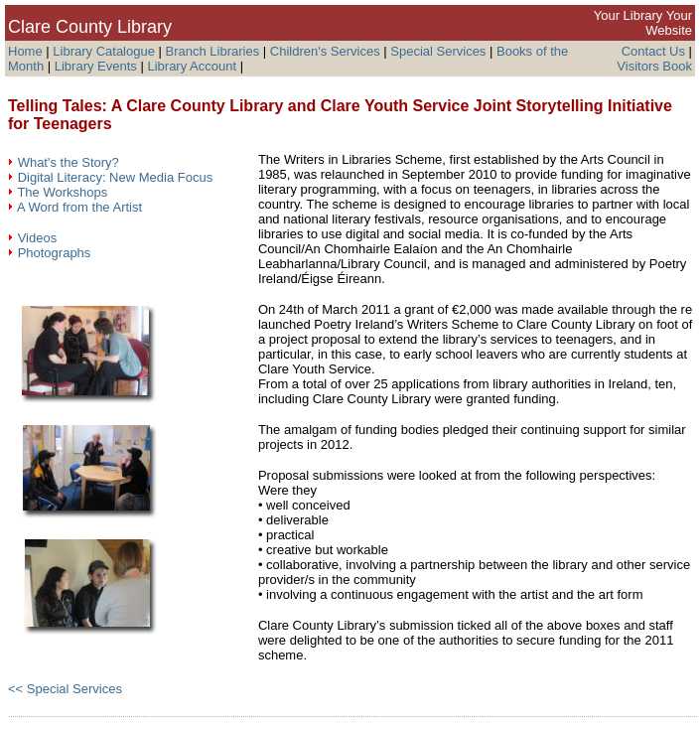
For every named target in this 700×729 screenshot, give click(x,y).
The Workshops (62, 192)
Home (25, 51)
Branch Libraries (213, 51)
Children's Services (325, 51)
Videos (38, 238)
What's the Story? (69, 162)
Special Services (438, 51)
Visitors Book (654, 66)
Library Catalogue (104, 51)
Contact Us (653, 51)
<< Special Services (65, 689)
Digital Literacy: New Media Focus (116, 177)
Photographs (55, 253)
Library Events (96, 66)
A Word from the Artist (79, 207)
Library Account (192, 66)
